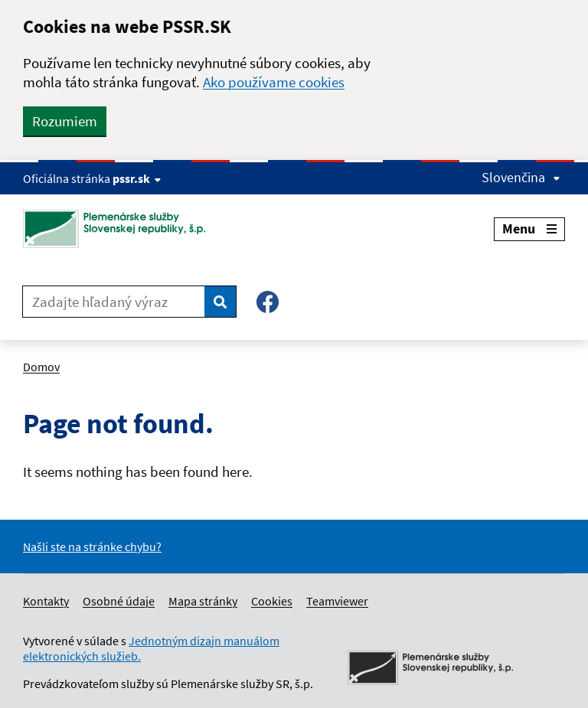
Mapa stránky (203, 601)
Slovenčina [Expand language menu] (521, 177)
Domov (41, 367)
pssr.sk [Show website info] (137, 178)
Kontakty (46, 601)
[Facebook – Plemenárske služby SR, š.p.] (268, 302)
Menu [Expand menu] (529, 228)
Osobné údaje (119, 601)
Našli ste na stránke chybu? (92, 546)
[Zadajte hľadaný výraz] (114, 302)
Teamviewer (337, 601)
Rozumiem (65, 121)
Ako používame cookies (274, 82)
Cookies (272, 601)
